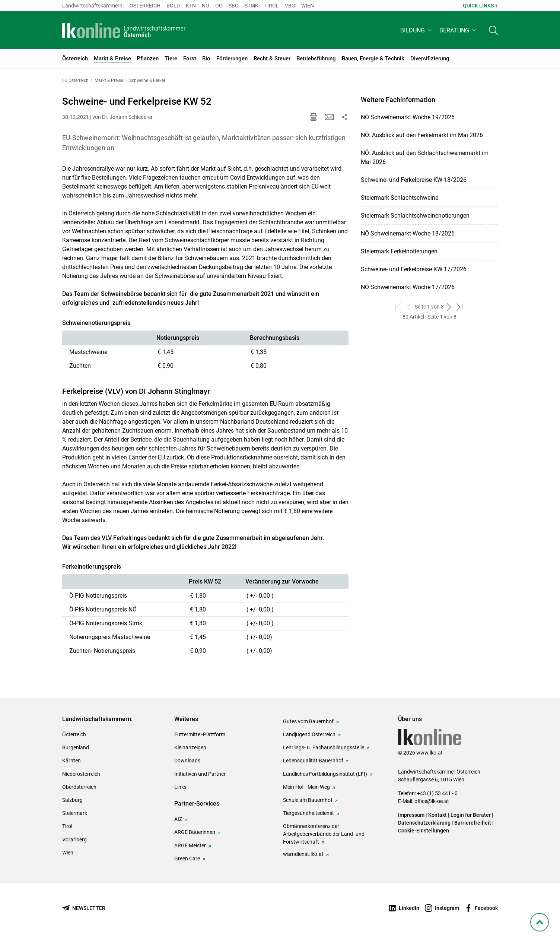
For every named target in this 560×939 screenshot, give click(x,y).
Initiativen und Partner (200, 774)
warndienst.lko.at (303, 854)
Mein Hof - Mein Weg (306, 787)
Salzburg (72, 800)
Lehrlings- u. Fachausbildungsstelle (324, 747)
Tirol (272, 6)
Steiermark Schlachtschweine (400, 198)
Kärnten (71, 761)
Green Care (187, 859)
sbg (234, 6)
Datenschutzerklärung (424, 823)
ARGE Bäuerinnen (195, 832)
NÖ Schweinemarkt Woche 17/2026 (408, 287)
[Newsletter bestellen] (84, 908)
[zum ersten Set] (399, 307)
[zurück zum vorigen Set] (409, 307)
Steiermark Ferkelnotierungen (399, 251)
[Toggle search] (493, 32)
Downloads (187, 761)
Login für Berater (471, 815)
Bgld (173, 6)
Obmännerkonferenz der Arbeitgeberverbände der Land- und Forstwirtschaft (324, 834)
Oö (219, 6)
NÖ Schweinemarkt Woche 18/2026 (408, 233)
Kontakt (437, 815)
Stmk (252, 6)
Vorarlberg (74, 840)
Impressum (411, 815)
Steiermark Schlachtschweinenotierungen (415, 216)
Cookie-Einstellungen (424, 831)
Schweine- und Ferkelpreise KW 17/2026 (414, 269)
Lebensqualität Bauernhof (313, 761)
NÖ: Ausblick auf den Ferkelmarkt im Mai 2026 (422, 135)
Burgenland (76, 747)
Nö (206, 6)
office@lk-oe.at (432, 801)
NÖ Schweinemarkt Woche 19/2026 (408, 117)
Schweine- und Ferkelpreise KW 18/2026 (414, 180)
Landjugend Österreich (309, 734)
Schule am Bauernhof (308, 800)
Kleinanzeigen (190, 747)
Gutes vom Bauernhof (308, 721)
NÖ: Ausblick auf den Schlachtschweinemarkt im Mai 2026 (425, 157)
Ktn (191, 6)
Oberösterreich (79, 787)
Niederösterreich (81, 774)
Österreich (145, 6)
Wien (308, 6)
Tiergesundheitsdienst (308, 813)
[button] (417, 32)
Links (180, 787)
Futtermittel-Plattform (200, 734)
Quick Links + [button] (480, 6)
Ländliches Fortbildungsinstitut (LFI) (325, 774)
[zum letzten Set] (460, 307)
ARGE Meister (190, 845)
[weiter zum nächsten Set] (449, 307)
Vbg (290, 6)
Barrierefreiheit (473, 823)
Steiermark (75, 813)
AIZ (178, 819)
